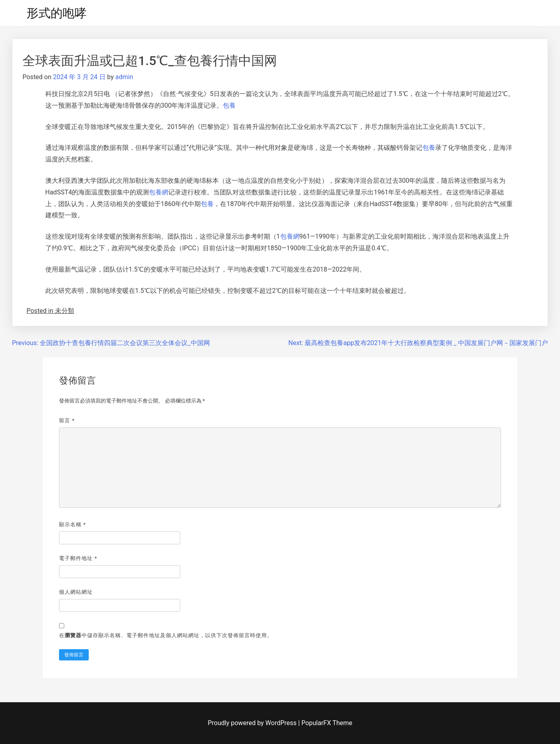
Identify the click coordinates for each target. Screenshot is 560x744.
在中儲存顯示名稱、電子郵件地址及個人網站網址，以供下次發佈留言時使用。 (166, 635)
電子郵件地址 (78, 558)
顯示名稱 (72, 524)
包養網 (159, 192)
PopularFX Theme (327, 723)
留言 (67, 420)
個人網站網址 (76, 592)
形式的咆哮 (57, 13)
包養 (229, 105)
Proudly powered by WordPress (253, 723)
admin (124, 77)
